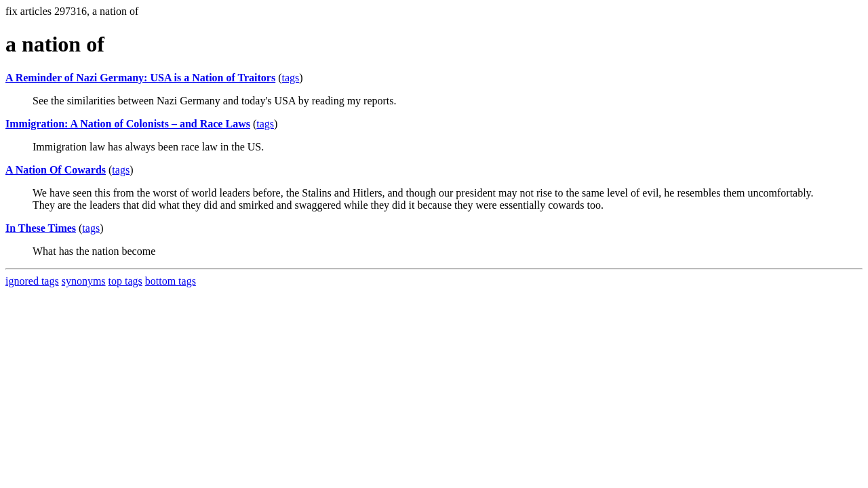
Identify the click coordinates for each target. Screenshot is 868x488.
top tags (125, 281)
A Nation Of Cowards (56, 170)
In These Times (41, 228)
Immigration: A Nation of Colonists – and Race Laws (128, 124)
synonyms (84, 281)
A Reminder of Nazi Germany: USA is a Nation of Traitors (140, 78)
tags (291, 78)
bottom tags (171, 281)
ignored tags (32, 281)
